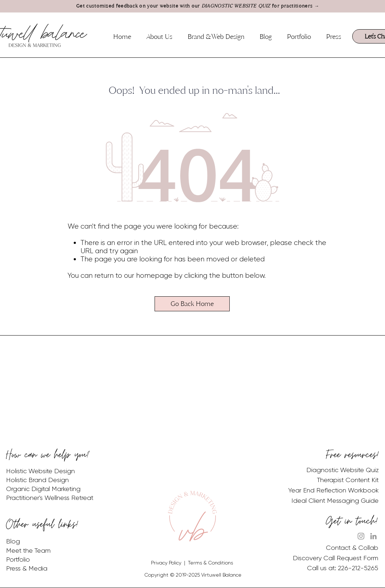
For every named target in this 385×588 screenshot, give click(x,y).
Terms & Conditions (210, 563)
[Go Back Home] (192, 304)
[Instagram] (361, 536)
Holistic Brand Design (37, 480)
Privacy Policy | (170, 563)
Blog (13, 541)
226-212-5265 (358, 568)
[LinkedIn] (373, 536)
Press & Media (27, 568)
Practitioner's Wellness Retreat (50, 498)
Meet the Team (28, 551)
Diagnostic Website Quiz (342, 470)
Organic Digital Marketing (43, 489)
